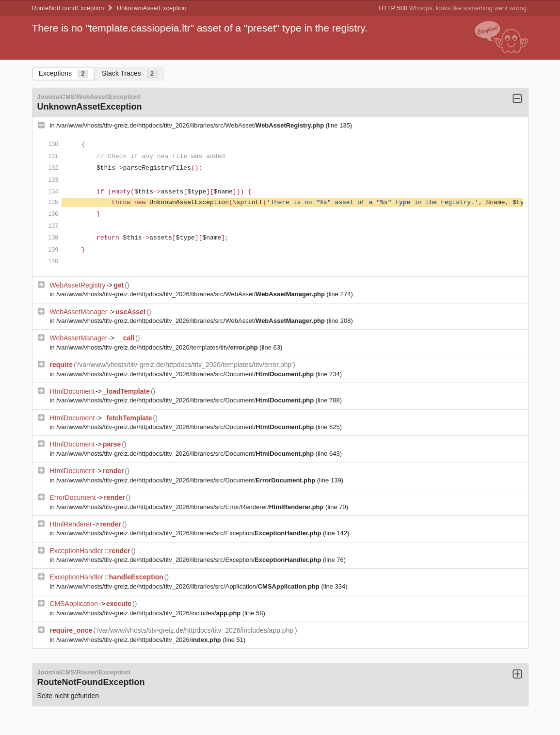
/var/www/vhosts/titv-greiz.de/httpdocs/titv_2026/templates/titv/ (158, 347)
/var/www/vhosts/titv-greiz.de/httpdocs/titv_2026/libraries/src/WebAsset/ (191, 125)
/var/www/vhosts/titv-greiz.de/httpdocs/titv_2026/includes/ (149, 613)
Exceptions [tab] (64, 73)
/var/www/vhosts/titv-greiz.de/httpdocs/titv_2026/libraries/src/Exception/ (190, 533)
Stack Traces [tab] (130, 73)
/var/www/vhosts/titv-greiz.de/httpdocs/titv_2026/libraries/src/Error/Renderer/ (191, 507)
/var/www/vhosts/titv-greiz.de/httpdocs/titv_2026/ (139, 640)
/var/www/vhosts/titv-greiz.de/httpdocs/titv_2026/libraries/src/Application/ (189, 586)
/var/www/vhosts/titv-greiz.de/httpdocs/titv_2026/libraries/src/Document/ (186, 374)
